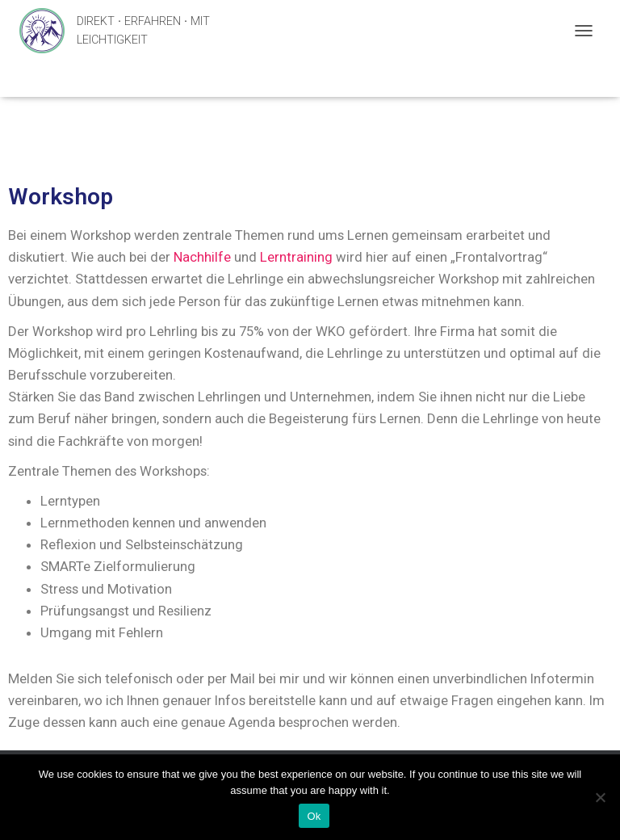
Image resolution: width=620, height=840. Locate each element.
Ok (314, 816)
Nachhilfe (204, 257)
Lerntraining (298, 257)
